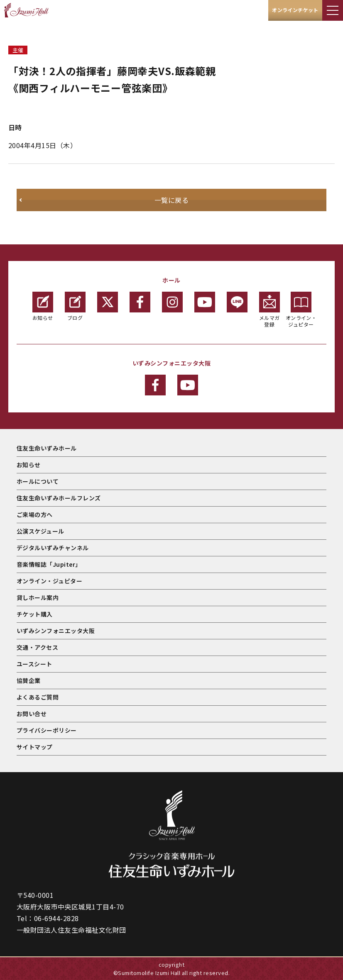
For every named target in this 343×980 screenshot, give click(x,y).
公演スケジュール (40, 531)
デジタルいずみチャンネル (53, 548)
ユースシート (34, 664)
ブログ (75, 306)
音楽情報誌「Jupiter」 (49, 564)
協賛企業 (29, 680)
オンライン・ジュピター (301, 310)
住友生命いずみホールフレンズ (59, 498)
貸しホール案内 (38, 597)
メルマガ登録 (269, 310)
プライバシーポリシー (47, 730)
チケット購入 (35, 614)
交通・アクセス (37, 647)
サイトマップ (35, 747)
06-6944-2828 (56, 918)
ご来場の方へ (35, 514)
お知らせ (43, 306)
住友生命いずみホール (47, 448)
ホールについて (38, 481)
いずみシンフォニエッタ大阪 (56, 631)
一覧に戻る (171, 200)
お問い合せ (32, 714)
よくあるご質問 (38, 697)
